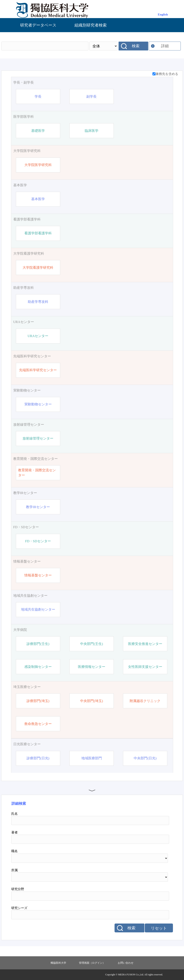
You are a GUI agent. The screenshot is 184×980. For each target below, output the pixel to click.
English (163, 14)
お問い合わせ (126, 963)
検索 (136, 46)
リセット (159, 928)
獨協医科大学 (58, 963)
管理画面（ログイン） (92, 963)
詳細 (165, 46)
